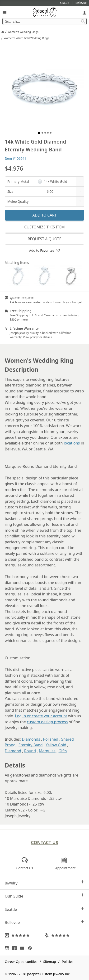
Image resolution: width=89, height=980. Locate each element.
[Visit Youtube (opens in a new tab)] (23, 948)
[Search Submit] (83, 21)
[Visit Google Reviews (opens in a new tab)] (25, 935)
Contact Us (44, 842)
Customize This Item (44, 227)
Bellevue (44, 922)
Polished (51, 739)
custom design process (47, 722)
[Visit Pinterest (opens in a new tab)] (31, 948)
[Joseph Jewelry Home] (3, 32)
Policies (68, 962)
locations (72, 443)
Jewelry (44, 883)
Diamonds (31, 739)
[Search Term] (44, 21)
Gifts (63, 751)
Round (30, 751)
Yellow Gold (56, 745)
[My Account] (84, 12)
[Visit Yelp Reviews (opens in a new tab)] (65, 935)
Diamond (13, 751)
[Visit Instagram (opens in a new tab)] (8, 948)
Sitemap (49, 962)
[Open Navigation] (5, 12)
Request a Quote (44, 239)
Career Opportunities (21, 962)
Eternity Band (31, 745)
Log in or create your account (41, 716)
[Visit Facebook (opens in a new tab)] (16, 948)
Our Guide (44, 896)
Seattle (44, 909)
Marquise (47, 751)
